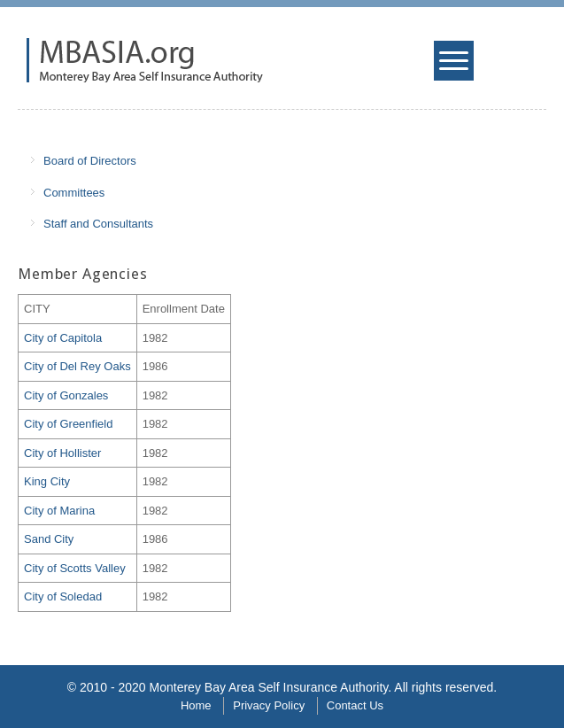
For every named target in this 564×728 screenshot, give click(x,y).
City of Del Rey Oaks (77, 366)
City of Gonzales (66, 395)
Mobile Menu (456, 66)
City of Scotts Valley (75, 568)
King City (47, 481)
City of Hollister (62, 453)
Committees (74, 193)
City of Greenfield (68, 424)
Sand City (49, 539)
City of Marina (59, 511)
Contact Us (355, 705)
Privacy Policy (269, 705)
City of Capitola (63, 338)
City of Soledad (63, 596)
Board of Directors (90, 161)
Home (196, 705)
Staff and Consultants (98, 224)
